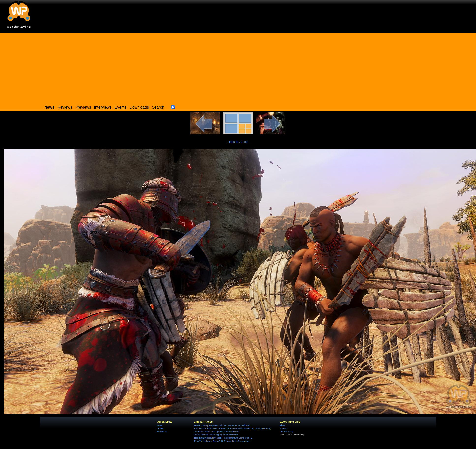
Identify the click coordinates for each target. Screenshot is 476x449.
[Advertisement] (238, 68)
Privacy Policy (286, 432)
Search (158, 107)
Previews (83, 107)
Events (121, 107)
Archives (161, 429)
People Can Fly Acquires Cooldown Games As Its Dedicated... (223, 425)
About (283, 425)
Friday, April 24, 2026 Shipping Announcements (216, 435)
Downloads (139, 107)
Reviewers (162, 432)
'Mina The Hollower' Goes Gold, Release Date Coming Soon (222, 441)
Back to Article (238, 142)
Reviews (65, 107)
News (160, 425)
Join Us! (284, 429)
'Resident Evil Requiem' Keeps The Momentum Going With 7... (223, 438)
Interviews (103, 107)
